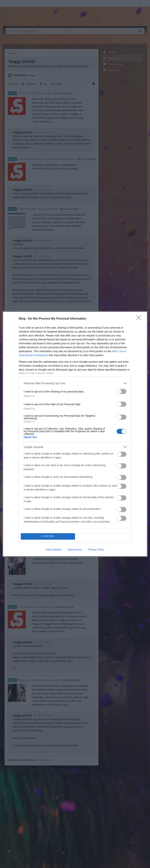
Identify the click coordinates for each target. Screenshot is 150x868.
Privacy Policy (96, 550)
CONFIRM (48, 537)
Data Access (75, 550)
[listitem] (75, 383)
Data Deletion (54, 550)
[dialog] (75, 434)
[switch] (121, 391)
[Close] (140, 319)
